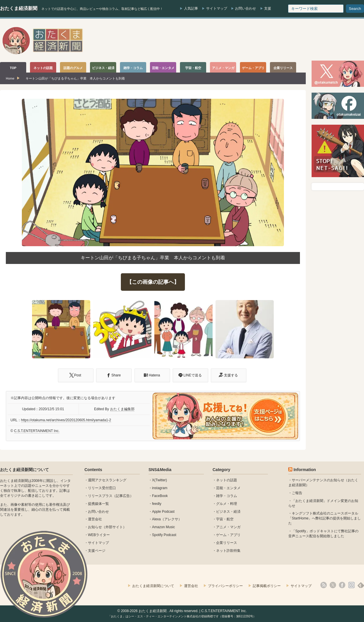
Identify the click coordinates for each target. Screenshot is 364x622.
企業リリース (227, 543)
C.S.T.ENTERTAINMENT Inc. (37, 431)
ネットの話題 (227, 480)
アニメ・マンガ (228, 527)
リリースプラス (100, 496)
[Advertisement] (258, 40)
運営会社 (95, 519)
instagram (160, 488)
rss (324, 585)
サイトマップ (217, 8)
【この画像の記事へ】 (153, 282)
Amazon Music (164, 527)
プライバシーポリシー (225, 586)
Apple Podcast (163, 512)
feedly (157, 504)
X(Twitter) (159, 480)
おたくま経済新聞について (24, 470)
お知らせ (95, 527)
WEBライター (99, 535)
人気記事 (191, 8)
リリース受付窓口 (102, 488)
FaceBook (160, 496)
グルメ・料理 (227, 504)
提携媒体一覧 (98, 504)
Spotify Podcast (164, 535)
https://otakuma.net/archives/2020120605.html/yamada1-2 (66, 420)
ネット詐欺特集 (228, 551)
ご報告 (297, 493)
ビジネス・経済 (228, 512)
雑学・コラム (227, 496)
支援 (268, 8)
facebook (342, 585)
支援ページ (97, 551)
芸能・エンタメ (228, 488)
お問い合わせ (245, 8)
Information (305, 470)
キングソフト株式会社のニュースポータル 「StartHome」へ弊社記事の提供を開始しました (325, 518)
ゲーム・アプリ (228, 535)
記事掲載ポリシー (267, 586)
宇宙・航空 (225, 519)
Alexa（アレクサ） (167, 519)
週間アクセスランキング (107, 480)
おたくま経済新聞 (19, 8)
